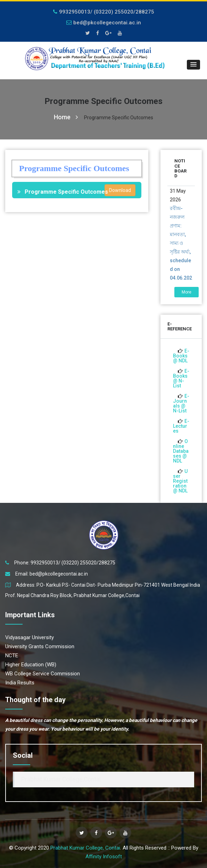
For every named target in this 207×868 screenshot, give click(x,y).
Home (66, 117)
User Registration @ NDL (180, 481)
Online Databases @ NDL (181, 451)
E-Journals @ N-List (181, 403)
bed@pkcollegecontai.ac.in (104, 23)
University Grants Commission (40, 646)
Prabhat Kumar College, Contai (85, 848)
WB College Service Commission (43, 674)
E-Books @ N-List (181, 378)
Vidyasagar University (30, 637)
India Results (20, 683)
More (187, 292)
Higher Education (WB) (31, 665)
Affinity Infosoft (104, 857)
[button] (193, 65)
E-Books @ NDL (181, 356)
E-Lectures (181, 426)
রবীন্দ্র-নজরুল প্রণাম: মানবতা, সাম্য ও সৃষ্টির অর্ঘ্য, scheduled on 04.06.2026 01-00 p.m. (181, 252)
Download (120, 190)
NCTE (12, 656)
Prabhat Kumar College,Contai (61, 779)
